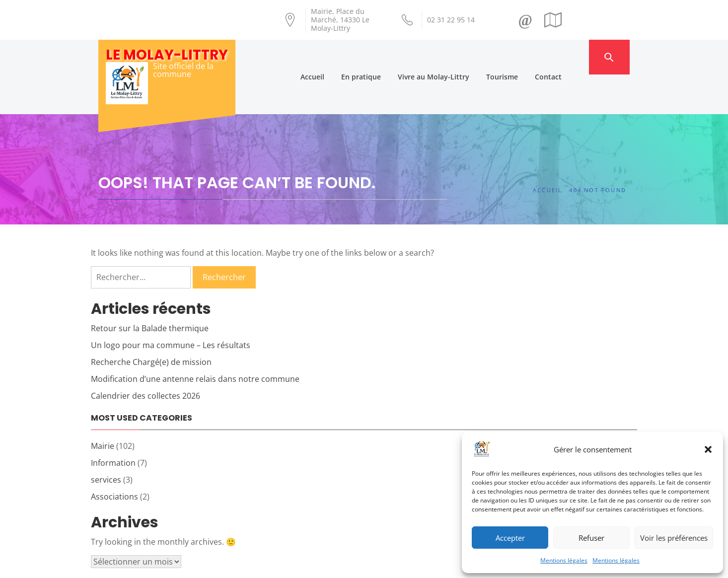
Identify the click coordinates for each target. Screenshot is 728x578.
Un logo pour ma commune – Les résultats (171, 305)
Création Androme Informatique (273, 565)
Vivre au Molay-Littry (453, 57)
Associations (114, 457)
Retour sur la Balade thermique (150, 289)
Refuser (591, 538)
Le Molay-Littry (167, 55)
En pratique (381, 57)
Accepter (510, 538)
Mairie (103, 406)
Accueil (332, 57)
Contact (568, 57)
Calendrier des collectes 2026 (146, 356)
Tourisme (522, 57)
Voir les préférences (674, 538)
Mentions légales (564, 560)
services (106, 440)
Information (113, 423)
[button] (708, 449)
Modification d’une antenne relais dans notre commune (195, 339)
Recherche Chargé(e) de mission (151, 322)
